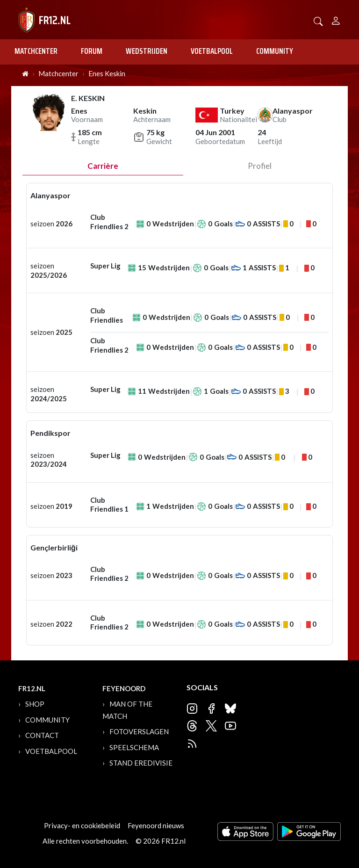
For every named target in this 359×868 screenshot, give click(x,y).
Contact (42, 735)
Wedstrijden (147, 51)
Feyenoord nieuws (156, 825)
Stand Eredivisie (141, 763)
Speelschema (134, 747)
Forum (92, 51)
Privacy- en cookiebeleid (82, 825)
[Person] (336, 19)
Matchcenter (36, 51)
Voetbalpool (212, 51)
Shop (35, 704)
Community (275, 51)
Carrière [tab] (103, 166)
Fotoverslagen (139, 731)
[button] (318, 20)
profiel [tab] (260, 166)
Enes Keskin (107, 73)
